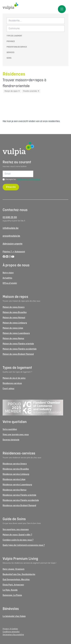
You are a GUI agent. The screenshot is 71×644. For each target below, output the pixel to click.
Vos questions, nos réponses (16, 530)
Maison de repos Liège (13, 328)
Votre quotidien (10, 429)
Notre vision (8, 273)
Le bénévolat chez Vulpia (14, 616)
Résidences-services (12, 383)
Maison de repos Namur (13, 339)
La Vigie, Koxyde (10, 590)
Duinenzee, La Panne (12, 595)
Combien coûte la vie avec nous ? (18, 540)
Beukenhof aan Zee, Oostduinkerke (19, 574)
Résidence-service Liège (14, 479)
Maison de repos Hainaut (14, 318)
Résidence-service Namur (15, 490)
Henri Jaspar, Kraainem (14, 569)
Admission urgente (13, 244)
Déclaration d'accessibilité (13, 635)
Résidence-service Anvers (15, 464)
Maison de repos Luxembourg (16, 333)
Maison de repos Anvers (14, 307)
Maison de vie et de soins (14, 378)
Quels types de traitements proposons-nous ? (24, 545)
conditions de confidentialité (28, 179)
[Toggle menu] (62, 9)
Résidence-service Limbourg (16, 474)
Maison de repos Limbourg (15, 323)
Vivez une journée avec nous (16, 435)
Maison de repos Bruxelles (15, 312)
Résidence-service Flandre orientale (19, 495)
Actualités (7, 278)
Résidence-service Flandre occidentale (21, 500)
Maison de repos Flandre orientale (18, 344)
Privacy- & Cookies (10, 629)
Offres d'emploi (10, 283)
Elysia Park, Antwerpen (13, 585)
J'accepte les (23, 179)
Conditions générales (11, 632)
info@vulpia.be (11, 228)
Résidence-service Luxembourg (17, 485)
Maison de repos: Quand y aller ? (17, 535)
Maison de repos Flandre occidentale (20, 349)
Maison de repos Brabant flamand (18, 354)
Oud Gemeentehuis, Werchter (16, 580)
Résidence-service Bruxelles (16, 469)
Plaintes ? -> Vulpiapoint (14, 252)
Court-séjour (9, 389)
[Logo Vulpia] (35, 6)
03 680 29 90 (10, 217)
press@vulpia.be (11, 236)
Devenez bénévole (11, 440)
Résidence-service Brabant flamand (19, 506)
